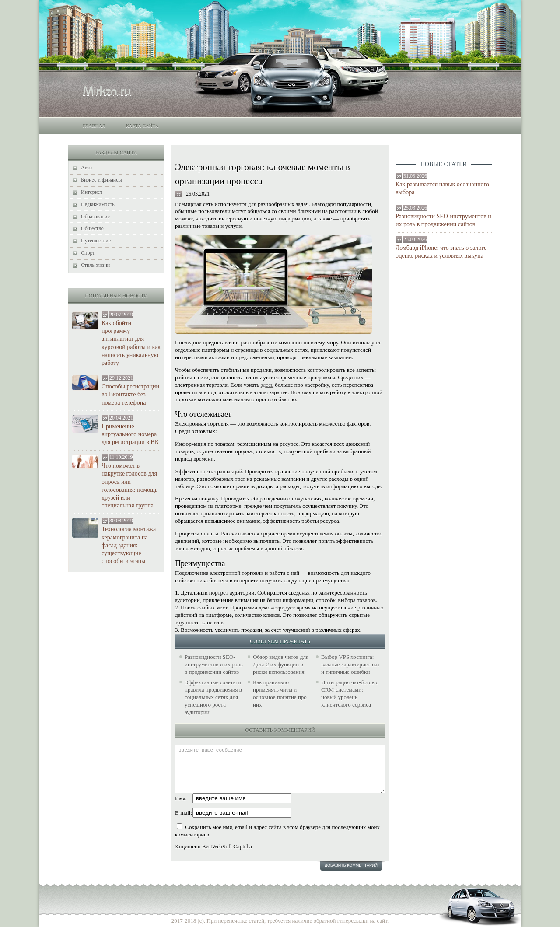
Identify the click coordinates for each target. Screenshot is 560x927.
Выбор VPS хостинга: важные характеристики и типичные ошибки (350, 664)
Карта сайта (142, 126)
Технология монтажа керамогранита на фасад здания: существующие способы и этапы (129, 545)
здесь (267, 385)
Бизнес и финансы (101, 180)
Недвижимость (98, 204)
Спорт (88, 253)
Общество (92, 228)
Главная (94, 126)
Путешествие (96, 241)
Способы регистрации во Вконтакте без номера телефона (130, 394)
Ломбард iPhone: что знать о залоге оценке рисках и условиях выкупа (441, 252)
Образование (95, 217)
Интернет (92, 192)
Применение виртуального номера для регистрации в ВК (130, 434)
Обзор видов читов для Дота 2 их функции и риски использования (281, 664)
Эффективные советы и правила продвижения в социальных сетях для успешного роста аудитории (213, 697)
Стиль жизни (95, 265)
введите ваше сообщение (280, 769)
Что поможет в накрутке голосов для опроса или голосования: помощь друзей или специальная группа (129, 486)
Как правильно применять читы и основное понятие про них (280, 693)
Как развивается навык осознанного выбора (442, 188)
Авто (86, 168)
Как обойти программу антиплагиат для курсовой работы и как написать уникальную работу (131, 343)
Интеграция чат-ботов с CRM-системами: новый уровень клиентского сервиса (350, 693)
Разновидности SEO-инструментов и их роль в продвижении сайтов (443, 220)
